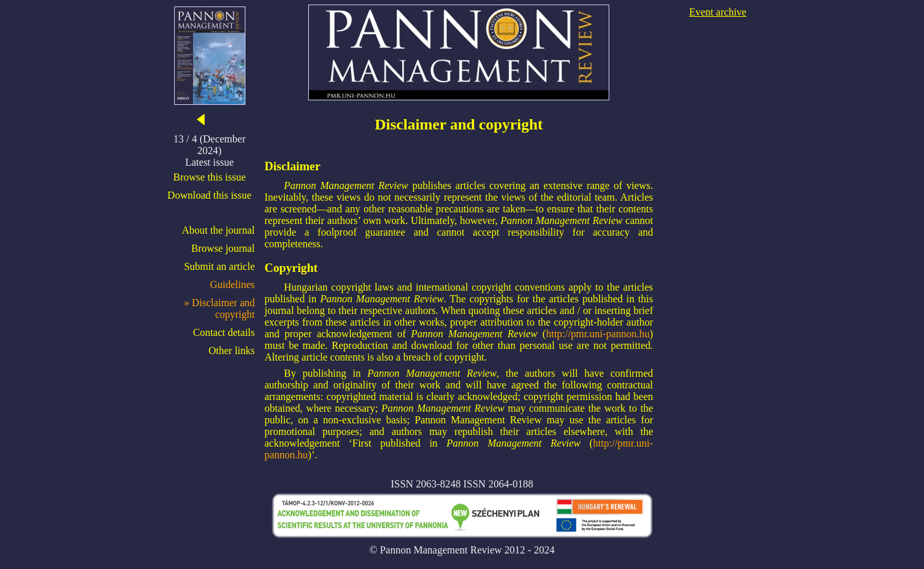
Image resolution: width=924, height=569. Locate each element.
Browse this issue (210, 177)
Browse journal (223, 248)
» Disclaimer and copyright (219, 308)
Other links (232, 351)
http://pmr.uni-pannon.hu (598, 334)
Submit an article (219, 266)
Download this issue (210, 195)
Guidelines (232, 284)
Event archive (717, 12)
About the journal (219, 230)
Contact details (224, 332)
